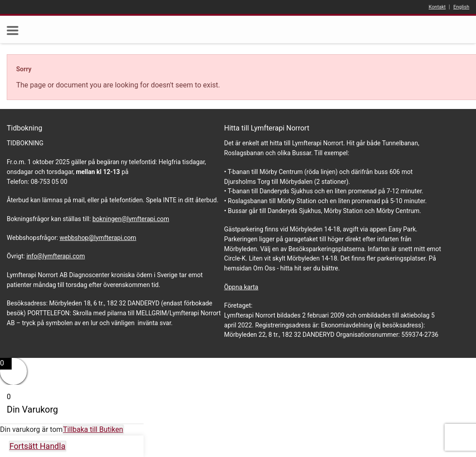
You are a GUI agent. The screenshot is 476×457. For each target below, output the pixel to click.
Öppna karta (241, 287)
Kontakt (437, 7)
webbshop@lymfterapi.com (98, 238)
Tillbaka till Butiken (93, 429)
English (461, 7)
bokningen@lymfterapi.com (131, 219)
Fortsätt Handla (37, 446)
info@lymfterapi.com (56, 256)
